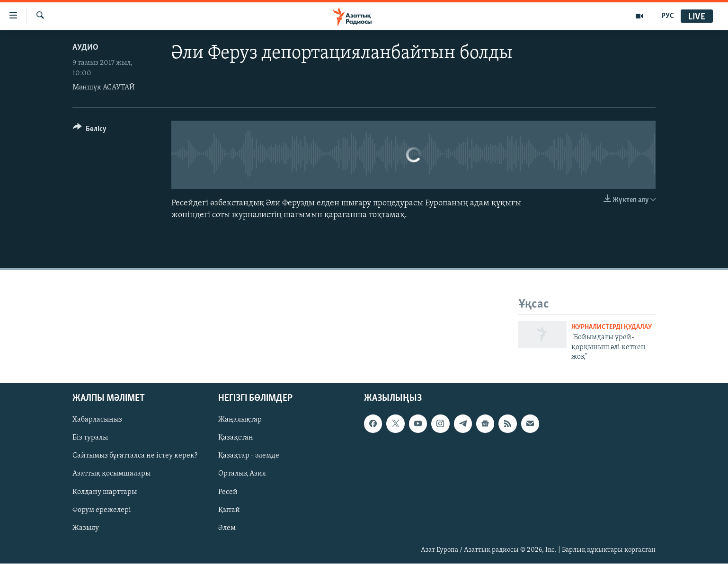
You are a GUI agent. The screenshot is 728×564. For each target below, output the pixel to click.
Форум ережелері (102, 510)
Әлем (227, 528)
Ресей (228, 492)
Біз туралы (90, 438)
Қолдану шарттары (105, 492)
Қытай (229, 510)
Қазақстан (236, 438)
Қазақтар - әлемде (249, 456)
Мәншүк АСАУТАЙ (104, 88)
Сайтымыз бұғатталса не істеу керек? (135, 456)
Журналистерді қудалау (612, 327)
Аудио (85, 48)
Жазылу (86, 528)
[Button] (90, 130)
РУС (668, 16)
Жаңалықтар (240, 420)
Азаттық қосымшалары (111, 474)
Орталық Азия (242, 474)
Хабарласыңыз (97, 420)
